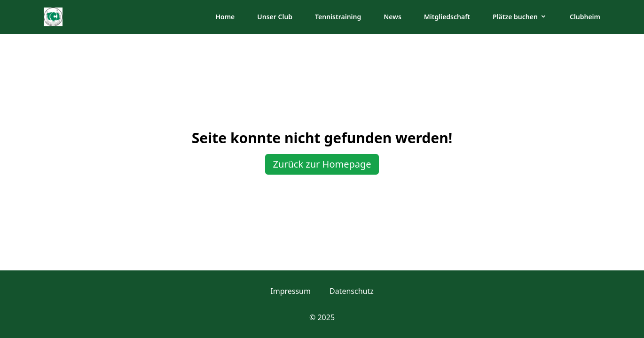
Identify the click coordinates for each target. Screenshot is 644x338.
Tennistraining (338, 17)
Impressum (291, 291)
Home (225, 17)
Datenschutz (352, 291)
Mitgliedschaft (447, 17)
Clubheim (585, 17)
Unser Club (275, 17)
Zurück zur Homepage (322, 164)
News (393, 17)
